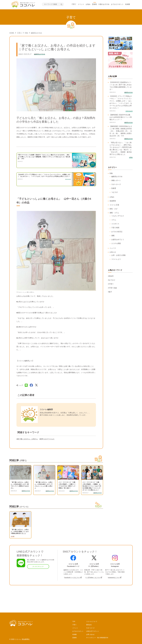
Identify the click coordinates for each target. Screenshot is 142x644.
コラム (114, 220)
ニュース (113, 248)
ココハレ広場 (114, 205)
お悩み (88, 4)
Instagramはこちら (114, 577)
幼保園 (128, 4)
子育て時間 (115, 228)
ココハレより (116, 259)
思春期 (94, 4)
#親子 (110, 292)
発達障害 (113, 201)
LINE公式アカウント (93, 631)
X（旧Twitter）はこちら (93, 577)
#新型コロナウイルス (47, 439)
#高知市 (111, 276)
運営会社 (89, 625)
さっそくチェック (38, 566)
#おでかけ (112, 280)
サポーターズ (116, 184)
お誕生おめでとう (118, 239)
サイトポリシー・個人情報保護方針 (97, 638)
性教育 (114, 188)
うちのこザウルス (118, 216)
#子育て (111, 284)
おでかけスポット (117, 4)
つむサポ (114, 192)
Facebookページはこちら (72, 577)
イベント (81, 4)
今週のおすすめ (104, 4)
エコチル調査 (116, 243)
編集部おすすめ (117, 176)
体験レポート (116, 180)
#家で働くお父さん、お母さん (27, 439)
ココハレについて (92, 621)
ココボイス (115, 224)
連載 (113, 236)
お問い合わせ (90, 634)
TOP (74, 621)
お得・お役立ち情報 (118, 255)
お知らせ (113, 252)
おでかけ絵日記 (117, 232)
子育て (74, 4)
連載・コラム (114, 213)
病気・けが (114, 209)
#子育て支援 (112, 288)
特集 (111, 173)
